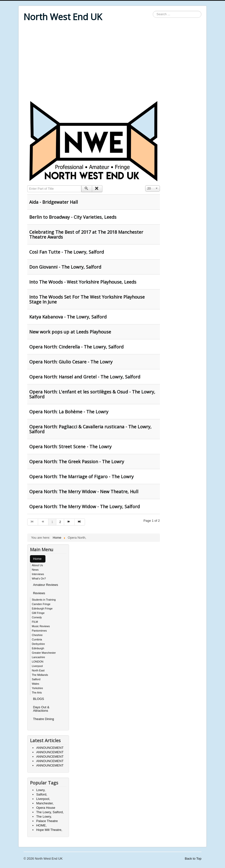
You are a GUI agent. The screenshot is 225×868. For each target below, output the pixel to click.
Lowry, (41, 790)
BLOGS (38, 699)
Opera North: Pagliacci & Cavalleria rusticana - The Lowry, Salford (90, 429)
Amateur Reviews (45, 585)
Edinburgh (38, 648)
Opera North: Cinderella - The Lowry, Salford (76, 347)
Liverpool (37, 666)
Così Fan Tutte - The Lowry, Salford (67, 252)
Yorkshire (37, 688)
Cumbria (37, 639)
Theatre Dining (43, 719)
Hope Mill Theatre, (49, 830)
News (35, 570)
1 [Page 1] (52, 522)
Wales (35, 684)
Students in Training (44, 600)
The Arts (37, 693)
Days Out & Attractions (41, 709)
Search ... (153, 11)
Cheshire (37, 635)
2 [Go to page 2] (60, 522)
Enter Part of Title (27, 185)
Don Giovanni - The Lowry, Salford (65, 267)
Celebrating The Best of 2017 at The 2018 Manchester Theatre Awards (86, 234)
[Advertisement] (112, 62)
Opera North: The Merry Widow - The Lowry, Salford (84, 506)
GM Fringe (38, 613)
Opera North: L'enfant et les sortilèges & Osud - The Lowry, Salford (92, 394)
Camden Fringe (41, 604)
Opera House (46, 808)
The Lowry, (44, 817)
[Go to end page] (80, 522)
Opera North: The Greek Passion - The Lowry (77, 462)
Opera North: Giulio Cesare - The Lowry (71, 362)
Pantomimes (39, 631)
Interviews (38, 574)
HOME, (41, 825)
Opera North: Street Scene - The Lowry (70, 447)
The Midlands (40, 675)
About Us (37, 565)
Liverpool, (43, 799)
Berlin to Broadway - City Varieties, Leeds (73, 217)
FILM (35, 622)
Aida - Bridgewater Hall (54, 202)
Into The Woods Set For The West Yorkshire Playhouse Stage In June (87, 299)
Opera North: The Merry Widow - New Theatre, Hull (84, 492)
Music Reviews (41, 626)
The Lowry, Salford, (50, 812)
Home (37, 559)
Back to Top (193, 859)
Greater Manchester (44, 653)
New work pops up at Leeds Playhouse (70, 332)
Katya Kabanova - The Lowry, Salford (68, 317)
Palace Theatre (47, 821)
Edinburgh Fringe (42, 608)
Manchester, (45, 803)
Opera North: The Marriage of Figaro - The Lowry (81, 477)
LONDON (37, 662)
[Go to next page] (69, 522)
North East (38, 670)
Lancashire (38, 657)
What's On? (39, 579)
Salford (36, 679)
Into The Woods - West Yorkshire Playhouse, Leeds (83, 282)
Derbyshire (38, 644)
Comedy (37, 617)
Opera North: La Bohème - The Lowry (69, 412)
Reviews (39, 593)
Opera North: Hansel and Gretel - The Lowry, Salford (85, 377)
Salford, (42, 794)
